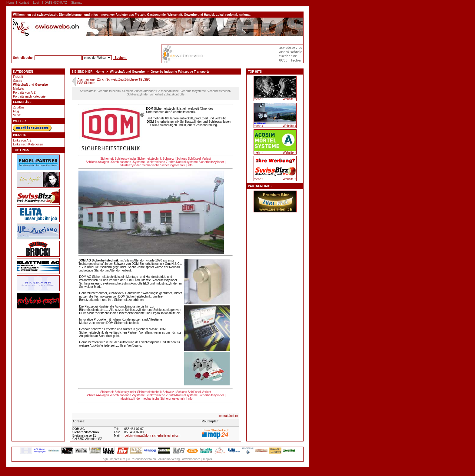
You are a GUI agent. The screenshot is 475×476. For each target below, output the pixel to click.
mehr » (259, 99)
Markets (18, 89)
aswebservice (191, 459)
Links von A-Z (22, 140)
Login (37, 3)
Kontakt (24, 3)
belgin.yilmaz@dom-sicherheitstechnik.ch (152, 436)
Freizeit (18, 77)
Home (10, 3)
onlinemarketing (169, 459)
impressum (118, 459)
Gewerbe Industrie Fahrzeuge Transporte (180, 72)
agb (105, 459)
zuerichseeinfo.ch (144, 459)
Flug (16, 111)
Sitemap (77, 3)
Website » (289, 99)
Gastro (18, 81)
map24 (208, 459)
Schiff (17, 115)
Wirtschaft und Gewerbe (30, 85)
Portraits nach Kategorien (30, 97)
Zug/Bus (19, 107)
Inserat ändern (228, 416)
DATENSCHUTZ (56, 3)
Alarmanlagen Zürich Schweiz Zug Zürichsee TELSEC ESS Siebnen (114, 81)
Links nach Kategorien (28, 144)
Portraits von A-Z (24, 93)
